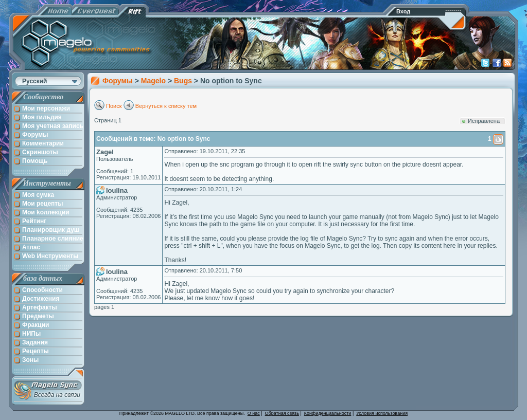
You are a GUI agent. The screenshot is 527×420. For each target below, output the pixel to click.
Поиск (114, 106)
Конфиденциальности (328, 413)
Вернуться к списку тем (166, 106)
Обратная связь (282, 413)
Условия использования (382, 413)
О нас (254, 413)
